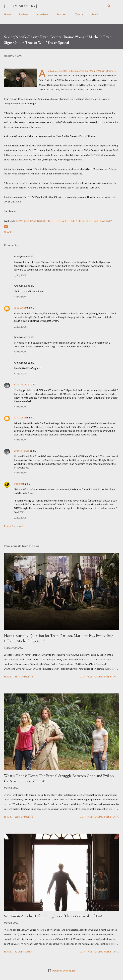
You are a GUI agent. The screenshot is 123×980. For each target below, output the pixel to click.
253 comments (24, 677)
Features (62, 14)
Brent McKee (22, 384)
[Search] (109, 6)
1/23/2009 (20, 275)
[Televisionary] (21, 6)
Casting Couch (40, 221)
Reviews (24, 14)
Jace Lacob (20, 307)
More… (96, 14)
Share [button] (8, 232)
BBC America (21, 221)
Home (7, 14)
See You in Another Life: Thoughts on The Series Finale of (53, 916)
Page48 (18, 484)
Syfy (109, 221)
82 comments (23, 952)
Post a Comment (13, 526)
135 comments (24, 817)
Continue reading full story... (99, 677)
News (102, 221)
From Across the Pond (83, 221)
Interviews (42, 14)
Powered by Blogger (61, 971)
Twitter (79, 14)
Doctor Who (59, 221)
